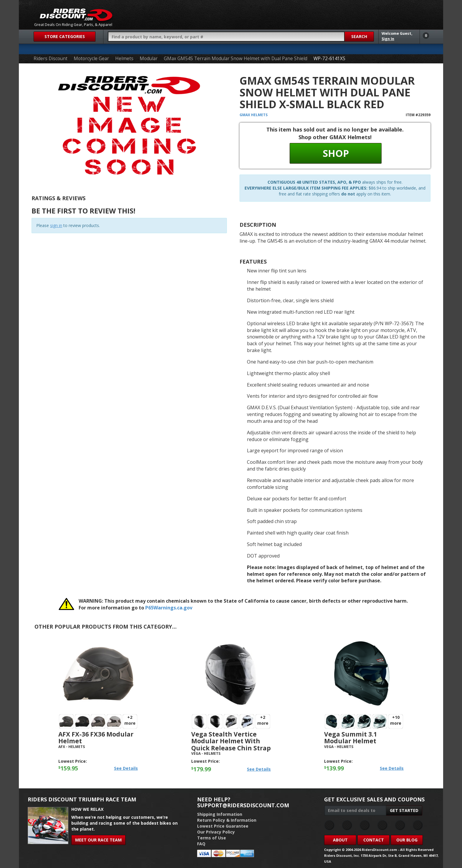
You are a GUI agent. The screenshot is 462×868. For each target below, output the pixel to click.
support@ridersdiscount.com (243, 805)
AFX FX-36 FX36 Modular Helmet (96, 738)
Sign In (388, 39)
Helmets (124, 59)
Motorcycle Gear (91, 59)
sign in (56, 225)
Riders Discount (51, 59)
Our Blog (407, 840)
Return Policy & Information (227, 820)
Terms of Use (212, 838)
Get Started (404, 810)
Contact (374, 840)
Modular (149, 59)
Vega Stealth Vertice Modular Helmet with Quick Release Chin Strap (231, 741)
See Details (126, 768)
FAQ (201, 844)
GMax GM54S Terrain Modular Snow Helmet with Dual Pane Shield (236, 59)
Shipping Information (220, 814)
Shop (336, 153)
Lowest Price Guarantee (223, 826)
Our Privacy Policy (216, 832)
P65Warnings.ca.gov (169, 608)
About (340, 840)
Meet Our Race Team (98, 840)
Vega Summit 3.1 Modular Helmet (350, 738)
